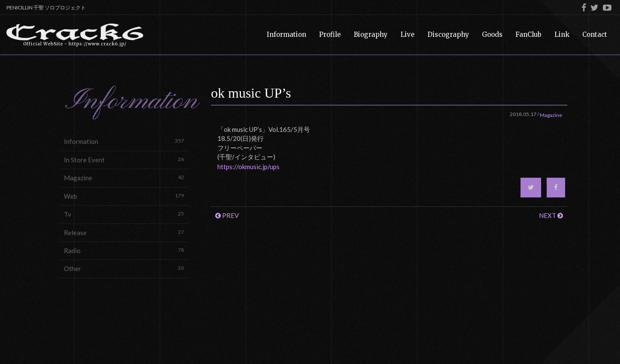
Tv (124, 214)
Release (124, 232)
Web (124, 196)
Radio (124, 250)
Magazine (124, 178)
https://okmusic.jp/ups (248, 167)
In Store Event (124, 160)
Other (124, 268)
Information (124, 141)
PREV (227, 215)
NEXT (551, 215)
